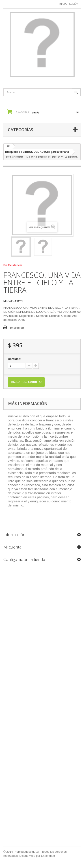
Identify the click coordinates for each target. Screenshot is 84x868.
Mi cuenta (12, 547)
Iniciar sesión (69, 4)
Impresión (17, 328)
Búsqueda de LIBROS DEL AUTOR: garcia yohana (37, 152)
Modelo (9, 301)
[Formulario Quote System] (42, 706)
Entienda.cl (48, 856)
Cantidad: (15, 359)
